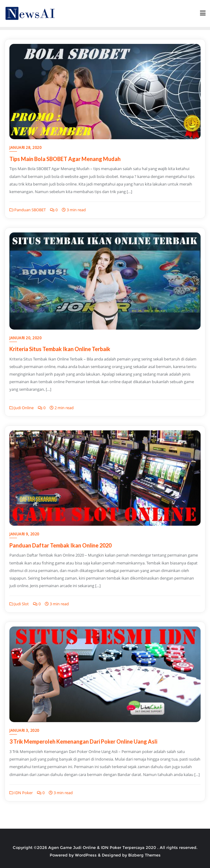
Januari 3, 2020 (24, 730)
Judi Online (22, 408)
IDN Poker (21, 793)
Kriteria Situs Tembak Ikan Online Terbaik (60, 349)
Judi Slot (19, 604)
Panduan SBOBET (28, 210)
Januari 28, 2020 (25, 148)
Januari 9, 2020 (24, 534)
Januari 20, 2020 (25, 338)
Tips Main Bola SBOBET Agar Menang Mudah (65, 159)
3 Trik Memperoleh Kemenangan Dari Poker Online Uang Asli (83, 741)
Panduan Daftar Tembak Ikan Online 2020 (60, 545)
